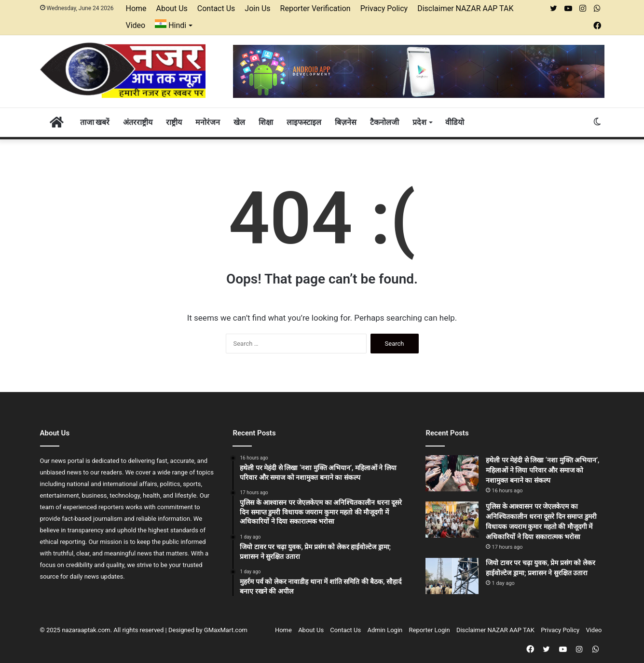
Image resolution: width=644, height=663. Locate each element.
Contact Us (216, 8)
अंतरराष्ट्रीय (138, 122)
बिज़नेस (346, 122)
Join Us (257, 8)
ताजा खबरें (95, 122)
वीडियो (455, 122)
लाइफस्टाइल (304, 122)
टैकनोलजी (384, 122)
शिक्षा (266, 122)
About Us (172, 8)
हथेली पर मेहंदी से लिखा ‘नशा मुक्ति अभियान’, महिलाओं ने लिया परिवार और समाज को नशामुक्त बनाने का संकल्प (542, 470)
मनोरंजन (208, 122)
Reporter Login (429, 630)
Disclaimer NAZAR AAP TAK (465, 8)
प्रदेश (419, 122)
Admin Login (385, 630)
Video (136, 25)
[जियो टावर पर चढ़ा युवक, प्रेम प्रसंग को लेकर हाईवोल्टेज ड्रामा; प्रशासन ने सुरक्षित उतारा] (452, 576)
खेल (239, 122)
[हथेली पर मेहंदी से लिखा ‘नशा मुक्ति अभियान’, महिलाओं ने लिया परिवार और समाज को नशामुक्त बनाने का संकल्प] (452, 473)
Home (136, 8)
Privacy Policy (384, 8)
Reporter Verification (315, 8)
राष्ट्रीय (174, 122)
